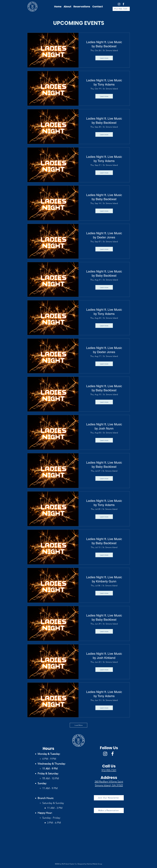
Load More (79, 725)
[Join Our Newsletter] (109, 798)
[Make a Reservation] (109, 810)
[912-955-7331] (121, 9)
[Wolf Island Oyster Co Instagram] (119, 4)
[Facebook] (123, 4)
